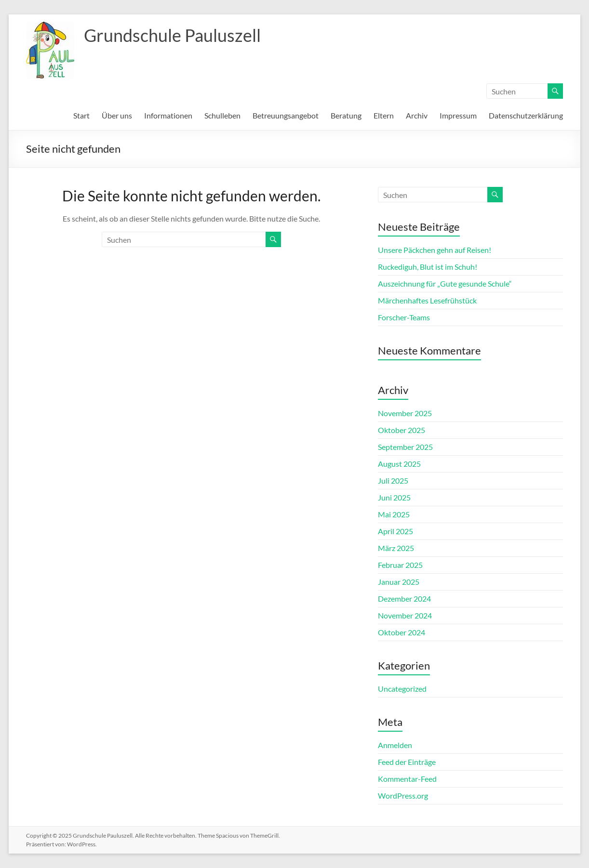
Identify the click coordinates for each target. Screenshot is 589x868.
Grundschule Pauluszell (172, 35)
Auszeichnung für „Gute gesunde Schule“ (445, 283)
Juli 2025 (393, 480)
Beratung (346, 115)
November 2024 (405, 615)
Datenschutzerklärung (526, 115)
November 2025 (405, 413)
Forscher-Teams (404, 317)
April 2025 (395, 531)
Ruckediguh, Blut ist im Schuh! (428, 267)
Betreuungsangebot (286, 115)
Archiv (417, 115)
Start (81, 115)
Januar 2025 (399, 582)
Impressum (458, 115)
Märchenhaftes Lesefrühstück (427, 300)
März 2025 (396, 548)
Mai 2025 (394, 514)
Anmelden (395, 745)
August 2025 (399, 464)
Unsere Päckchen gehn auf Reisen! (435, 250)
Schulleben (222, 115)
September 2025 (405, 447)
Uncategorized (402, 689)
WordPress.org (403, 796)
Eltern (384, 115)
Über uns (117, 115)
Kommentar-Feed (407, 779)
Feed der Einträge (407, 762)
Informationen (168, 115)
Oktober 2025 (402, 430)
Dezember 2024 (404, 598)
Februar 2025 (400, 565)
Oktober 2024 (402, 632)
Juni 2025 (394, 497)
